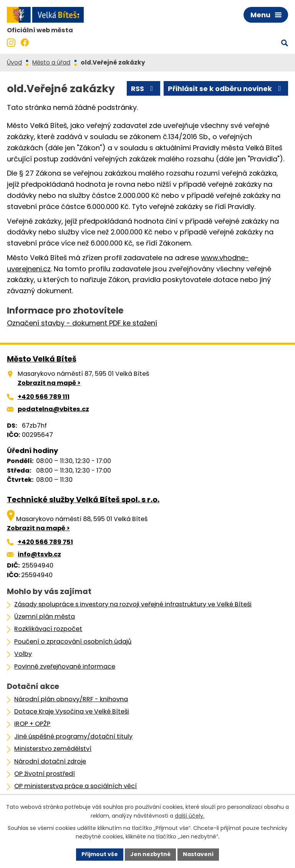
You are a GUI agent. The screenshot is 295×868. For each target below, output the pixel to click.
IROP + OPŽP (32, 724)
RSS (144, 89)
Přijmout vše (100, 854)
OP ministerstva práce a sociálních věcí (75, 786)
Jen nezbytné (150, 854)
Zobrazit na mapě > (49, 383)
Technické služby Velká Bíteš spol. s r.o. (83, 500)
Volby (23, 654)
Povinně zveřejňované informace (65, 666)
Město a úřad (51, 62)
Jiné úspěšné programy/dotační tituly (73, 736)
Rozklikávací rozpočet (48, 629)
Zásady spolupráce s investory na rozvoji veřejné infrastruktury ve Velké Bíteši (133, 604)
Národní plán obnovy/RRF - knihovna (71, 699)
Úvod (14, 62)
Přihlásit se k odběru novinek (226, 89)
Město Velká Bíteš (42, 359)
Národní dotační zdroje (50, 761)
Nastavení (198, 854)
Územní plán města (45, 617)
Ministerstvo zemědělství (53, 749)
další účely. (190, 816)
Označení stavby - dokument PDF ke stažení (82, 323)
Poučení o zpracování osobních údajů (73, 641)
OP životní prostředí (45, 774)
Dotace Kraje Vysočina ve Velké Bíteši (72, 711)
